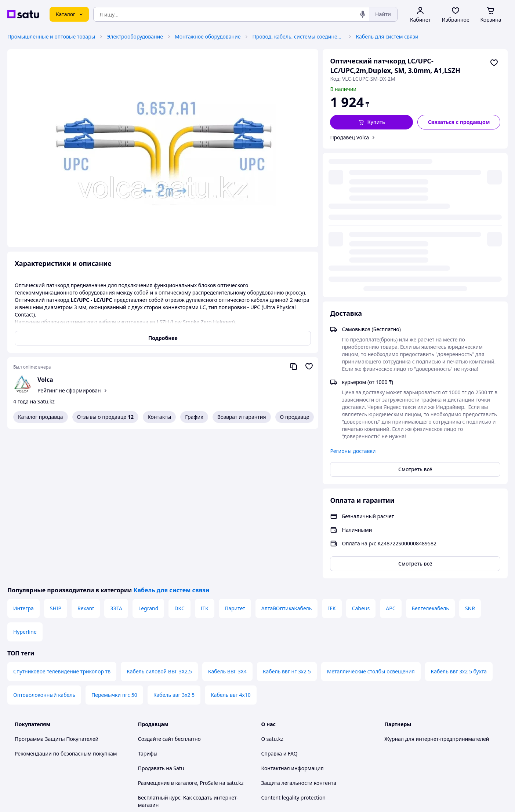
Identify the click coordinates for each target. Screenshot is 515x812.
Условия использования (333, 778)
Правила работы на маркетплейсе (181, 715)
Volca (45, 380)
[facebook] (402, 735)
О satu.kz (272, 590)
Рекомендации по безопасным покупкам (66, 605)
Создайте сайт (156, 590)
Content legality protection (293, 649)
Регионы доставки (353, 302)
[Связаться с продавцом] (459, 122)
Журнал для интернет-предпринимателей (437, 590)
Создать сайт (352, 798)
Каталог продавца (41, 417)
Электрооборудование (135, 36)
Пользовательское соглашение (177, 686)
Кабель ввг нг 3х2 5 (287, 523)
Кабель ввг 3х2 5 (174, 546)
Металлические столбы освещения (371, 523)
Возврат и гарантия (242, 417)
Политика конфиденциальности (178, 700)
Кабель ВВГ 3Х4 (227, 523)
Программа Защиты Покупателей (57, 590)
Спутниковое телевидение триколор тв (62, 523)
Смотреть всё (415, 321)
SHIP (56, 460)
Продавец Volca (349, 137)
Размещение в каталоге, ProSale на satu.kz (191, 634)
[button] (371, 122)
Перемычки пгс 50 (114, 546)
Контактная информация (293, 620)
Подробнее (163, 338)
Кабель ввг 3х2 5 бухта (459, 523)
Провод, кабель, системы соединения (298, 36)
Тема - (168, 735)
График (194, 417)
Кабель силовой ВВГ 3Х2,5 (159, 523)
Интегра (23, 460)
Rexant (86, 460)
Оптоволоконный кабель (44, 546)
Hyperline (25, 483)
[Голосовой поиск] (363, 14)
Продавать (151, 620)
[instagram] (415, 735)
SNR (470, 460)
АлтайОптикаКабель (287, 460)
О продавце (295, 417)
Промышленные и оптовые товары (51, 36)
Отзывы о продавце (105, 417)
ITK (205, 460)
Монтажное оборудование (208, 36)
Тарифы (148, 605)
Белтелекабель (430, 460)
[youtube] (389, 735)
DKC (179, 460)
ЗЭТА (116, 460)
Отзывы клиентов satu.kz (169, 671)
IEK (332, 460)
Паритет (235, 460)
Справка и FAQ (280, 605)
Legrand (148, 460)
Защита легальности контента (299, 634)
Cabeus (361, 460)
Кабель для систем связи (387, 36)
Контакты (159, 417)
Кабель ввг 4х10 (231, 546)
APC (391, 460)
